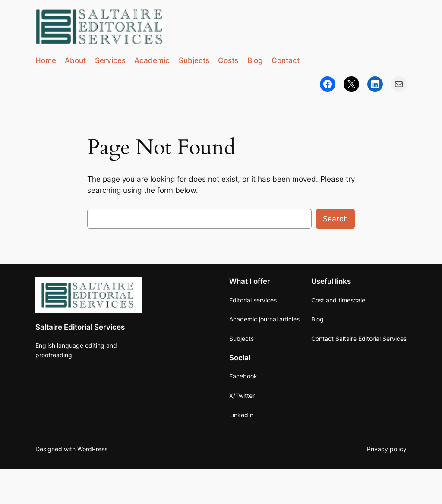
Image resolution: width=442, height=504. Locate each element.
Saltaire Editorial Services (80, 327)
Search (335, 219)
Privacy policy (387, 449)
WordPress (92, 449)
